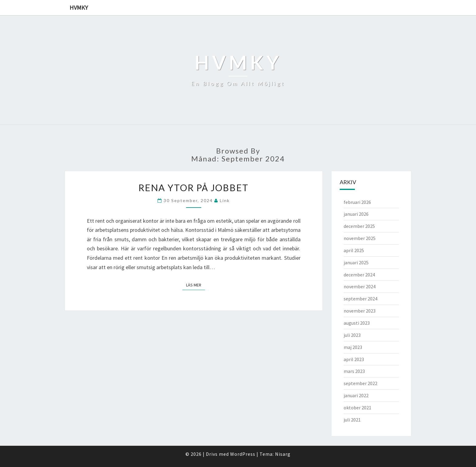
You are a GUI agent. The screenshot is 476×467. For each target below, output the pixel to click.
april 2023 (354, 359)
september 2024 (360, 299)
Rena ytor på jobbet (194, 188)
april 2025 (354, 250)
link (225, 200)
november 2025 (360, 238)
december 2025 (359, 226)
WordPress (243, 454)
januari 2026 (356, 214)
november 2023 (360, 311)
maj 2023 (353, 347)
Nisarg (283, 454)
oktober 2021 (357, 408)
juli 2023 (352, 335)
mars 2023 (354, 371)
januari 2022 (356, 395)
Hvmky (79, 7)
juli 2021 (352, 420)
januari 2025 (356, 262)
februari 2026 (357, 202)
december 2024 (359, 275)
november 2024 (360, 286)
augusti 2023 (357, 323)
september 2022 (360, 383)
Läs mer (195, 285)
